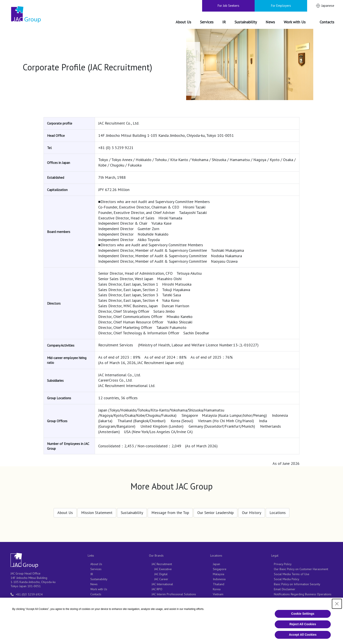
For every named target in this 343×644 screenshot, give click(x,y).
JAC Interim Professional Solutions (174, 594)
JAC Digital (161, 574)
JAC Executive (163, 569)
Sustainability (132, 510)
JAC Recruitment (162, 564)
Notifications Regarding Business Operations (303, 594)
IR (92, 574)
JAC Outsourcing (162, 604)
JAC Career (161, 579)
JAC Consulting (161, 609)
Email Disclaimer (285, 589)
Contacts (96, 594)
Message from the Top (170, 510)
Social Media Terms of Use (292, 574)
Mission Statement (97, 510)
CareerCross (160, 599)
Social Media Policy (287, 579)
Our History (252, 510)
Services (96, 569)
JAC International (162, 584)
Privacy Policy (283, 564)
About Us (65, 510)
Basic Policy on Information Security (297, 584)
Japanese (328, 6)
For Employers (281, 6)
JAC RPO (157, 589)
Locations (278, 510)
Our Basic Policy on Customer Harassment (301, 569)
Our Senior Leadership (215, 510)
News (94, 584)
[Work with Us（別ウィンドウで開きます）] (297, 22)
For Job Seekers (228, 6)
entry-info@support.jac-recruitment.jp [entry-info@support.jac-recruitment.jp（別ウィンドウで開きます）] (40, 599)
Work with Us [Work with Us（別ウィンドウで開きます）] (99, 589)
